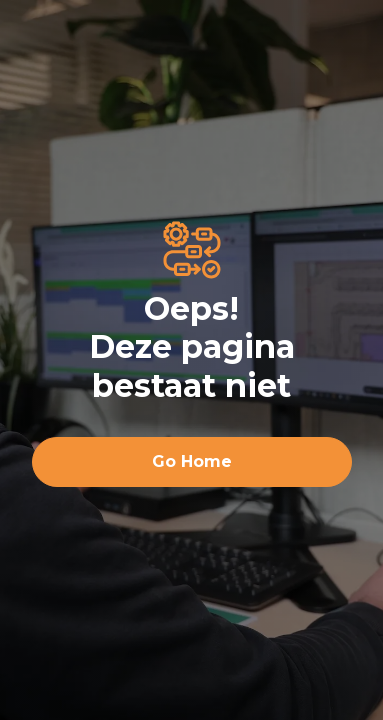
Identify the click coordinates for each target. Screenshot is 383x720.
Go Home (192, 461)
